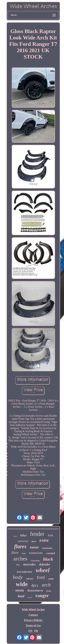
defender (45, 564)
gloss (34, 541)
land (21, 596)
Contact (33, 615)
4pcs (35, 585)
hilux (23, 535)
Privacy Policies (33, 620)
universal (23, 541)
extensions (36, 553)
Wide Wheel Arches (33, 609)
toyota (20, 590)
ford (41, 577)
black (48, 559)
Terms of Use (33, 625)
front (49, 591)
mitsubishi (25, 572)
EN (30, 631)
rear (24, 553)
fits (18, 565)
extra (44, 540)
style (15, 536)
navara (30, 579)
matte (51, 579)
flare (15, 552)
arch (46, 585)
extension (47, 548)
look (50, 535)
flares (20, 546)
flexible (35, 561)
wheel (43, 570)
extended (50, 553)
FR (36, 631)
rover (34, 547)
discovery (35, 591)
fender (37, 534)
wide (22, 584)
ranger (42, 596)
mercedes (29, 564)
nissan (30, 597)
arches (20, 559)
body (18, 577)
